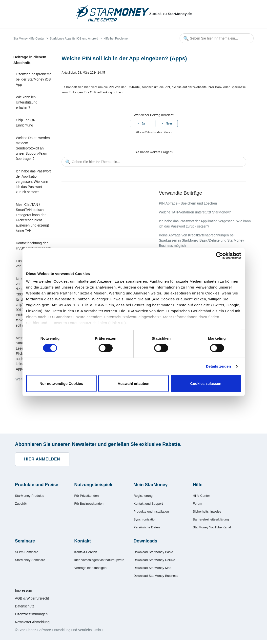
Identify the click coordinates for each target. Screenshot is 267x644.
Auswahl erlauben (133, 384)
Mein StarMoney (151, 485)
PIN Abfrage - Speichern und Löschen (188, 203)
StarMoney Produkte (30, 496)
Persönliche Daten (147, 527)
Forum (198, 504)
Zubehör (21, 504)
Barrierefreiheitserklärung (211, 519)
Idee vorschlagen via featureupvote (99, 560)
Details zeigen (218, 366)
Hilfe (198, 485)
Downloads (145, 541)
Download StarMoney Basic (153, 552)
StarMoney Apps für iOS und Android (74, 39)
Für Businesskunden (89, 504)
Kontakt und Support (148, 504)
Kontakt (83, 541)
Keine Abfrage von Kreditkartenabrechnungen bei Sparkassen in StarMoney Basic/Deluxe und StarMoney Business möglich (201, 240)
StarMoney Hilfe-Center (29, 39)
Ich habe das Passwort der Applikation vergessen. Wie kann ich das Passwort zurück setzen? (33, 182)
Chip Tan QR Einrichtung (26, 123)
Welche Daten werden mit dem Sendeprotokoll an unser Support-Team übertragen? (33, 148)
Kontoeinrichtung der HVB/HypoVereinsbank (33, 246)
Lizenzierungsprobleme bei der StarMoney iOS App (34, 79)
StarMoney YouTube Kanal (212, 527)
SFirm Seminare (27, 552)
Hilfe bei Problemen (116, 39)
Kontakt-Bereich (86, 552)
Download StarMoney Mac (152, 568)
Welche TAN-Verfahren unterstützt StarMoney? (195, 212)
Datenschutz (25, 606)
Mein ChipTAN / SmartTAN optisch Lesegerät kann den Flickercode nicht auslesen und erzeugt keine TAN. (32, 218)
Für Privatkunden (87, 496)
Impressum (24, 590)
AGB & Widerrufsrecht (32, 598)
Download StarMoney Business (156, 576)
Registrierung (143, 496)
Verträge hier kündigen (91, 568)
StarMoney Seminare (30, 560)
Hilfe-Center (201, 496)
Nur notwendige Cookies (61, 384)
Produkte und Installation (151, 511)
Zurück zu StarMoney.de (170, 14)
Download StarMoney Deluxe (154, 560)
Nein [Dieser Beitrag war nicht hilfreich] (169, 124)
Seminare (25, 541)
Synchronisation (145, 519)
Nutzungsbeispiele (94, 485)
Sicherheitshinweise (207, 511)
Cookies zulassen (206, 384)
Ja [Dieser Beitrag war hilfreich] (143, 124)
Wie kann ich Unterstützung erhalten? (27, 102)
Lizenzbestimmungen (31, 614)
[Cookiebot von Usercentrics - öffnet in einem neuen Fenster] (219, 255)
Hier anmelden (42, 459)
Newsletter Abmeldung (32, 622)
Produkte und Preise (37, 485)
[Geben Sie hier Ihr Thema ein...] (217, 38)
